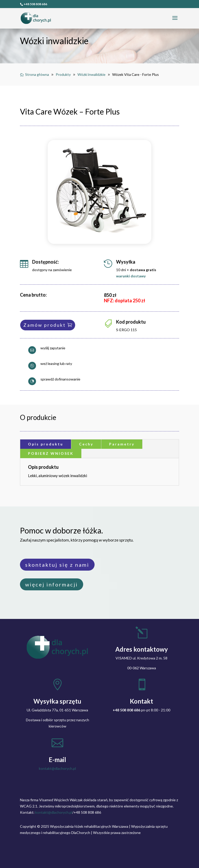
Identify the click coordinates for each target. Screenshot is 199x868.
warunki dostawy (131, 276)
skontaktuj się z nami (57, 565)
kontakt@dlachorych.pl (57, 768)
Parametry (122, 444)
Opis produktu (46, 444)
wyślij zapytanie (53, 348)
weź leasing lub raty (56, 363)
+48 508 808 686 (35, 4)
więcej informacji (52, 584)
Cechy (86, 444)
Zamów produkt (45, 325)
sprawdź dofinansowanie (60, 379)
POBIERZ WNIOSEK (51, 453)
